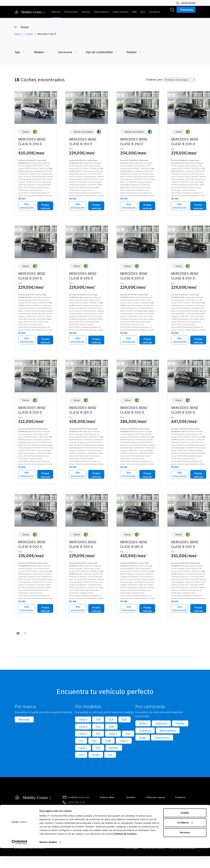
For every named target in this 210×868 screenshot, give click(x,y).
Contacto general (184, 807)
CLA (98, 720)
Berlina (143, 724)
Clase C (83, 735)
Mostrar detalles (48, 862)
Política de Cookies (125, 854)
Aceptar (185, 833)
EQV (98, 749)
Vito (81, 756)
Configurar (185, 842)
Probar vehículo (45, 207)
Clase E (113, 735)
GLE (81, 742)
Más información (27, 206)
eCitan (96, 756)
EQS (94, 742)
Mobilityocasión (108, 812)
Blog (102, 817)
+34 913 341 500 (186, 3)
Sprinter (114, 749)
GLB (98, 727)
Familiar (180, 724)
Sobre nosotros (108, 807)
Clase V (83, 749)
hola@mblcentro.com (78, 798)
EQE (128, 735)
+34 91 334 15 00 (76, 803)
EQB (111, 727)
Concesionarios (183, 817)
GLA (111, 720)
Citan (108, 742)
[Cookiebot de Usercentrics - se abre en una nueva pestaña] (20, 862)
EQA (125, 720)
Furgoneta (145, 731)
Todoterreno (162, 738)
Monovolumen (168, 731)
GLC (98, 735)
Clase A (83, 720)
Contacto (187, 10)
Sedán (143, 738)
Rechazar (185, 852)
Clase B (83, 727)
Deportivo (161, 724)
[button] (57, 12)
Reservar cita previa (185, 812)
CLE (110, 756)
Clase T (124, 742)
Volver (25, 27)
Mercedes (24, 720)
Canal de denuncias (185, 822)
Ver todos (131, 807)
